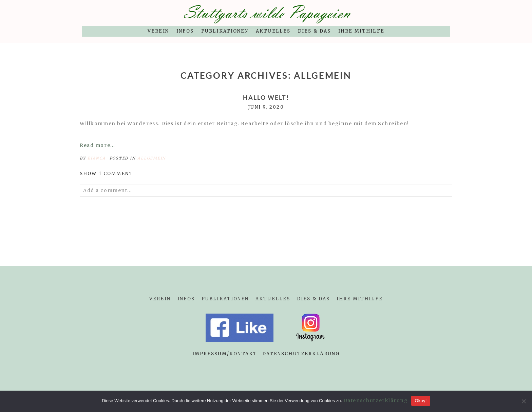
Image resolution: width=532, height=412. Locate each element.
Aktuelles (273, 31)
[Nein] (524, 401)
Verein (158, 31)
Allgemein (152, 158)
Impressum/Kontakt (225, 354)
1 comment (106, 174)
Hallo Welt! (266, 98)
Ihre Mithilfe (361, 31)
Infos (185, 31)
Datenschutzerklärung (301, 354)
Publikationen (225, 31)
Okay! (421, 401)
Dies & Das (314, 31)
